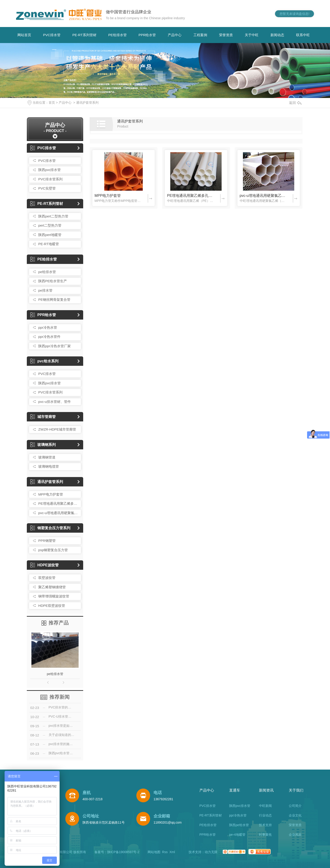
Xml (172, 852)
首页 (52, 103)
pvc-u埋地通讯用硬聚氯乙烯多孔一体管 (58, 513)
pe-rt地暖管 (237, 835)
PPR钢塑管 (47, 541)
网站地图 (154, 852)
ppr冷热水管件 (49, 337)
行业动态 (265, 815)
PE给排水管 (118, 35)
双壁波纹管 (47, 578)
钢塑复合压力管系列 (50, 528)
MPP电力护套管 (51, 494)
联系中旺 (303, 35)
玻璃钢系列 (43, 445)
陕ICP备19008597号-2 (123, 852)
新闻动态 (277, 35)
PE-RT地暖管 (49, 244)
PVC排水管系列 (50, 179)
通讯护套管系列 (87, 103)
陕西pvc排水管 (49, 170)
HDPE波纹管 (44, 565)
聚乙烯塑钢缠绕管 (52, 587)
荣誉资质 (226, 35)
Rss (165, 852)
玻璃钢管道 (47, 457)
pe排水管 (45, 290)
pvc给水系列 (44, 361)
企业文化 (295, 815)
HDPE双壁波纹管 (52, 606)
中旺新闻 (265, 806)
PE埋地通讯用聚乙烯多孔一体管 (58, 503)
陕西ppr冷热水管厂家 (55, 346)
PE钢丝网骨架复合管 (54, 300)
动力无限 (211, 852)
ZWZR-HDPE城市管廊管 (57, 429)
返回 (295, 103)
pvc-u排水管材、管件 (55, 402)
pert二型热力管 (50, 225)
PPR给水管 (147, 35)
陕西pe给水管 (239, 825)
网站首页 (24, 35)
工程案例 (200, 35)
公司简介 (295, 806)
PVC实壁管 (47, 188)
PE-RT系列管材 (84, 35)
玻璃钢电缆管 (49, 466)
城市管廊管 (43, 417)
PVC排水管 (52, 35)
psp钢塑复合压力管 (53, 550)
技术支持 (265, 825)
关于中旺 (252, 35)
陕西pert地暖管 (50, 235)
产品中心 (175, 35)
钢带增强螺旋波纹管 (54, 596)
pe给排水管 (47, 272)
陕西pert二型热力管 (53, 216)
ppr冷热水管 (48, 327)
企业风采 (295, 835)
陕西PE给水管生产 (53, 281)
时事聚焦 (265, 835)
